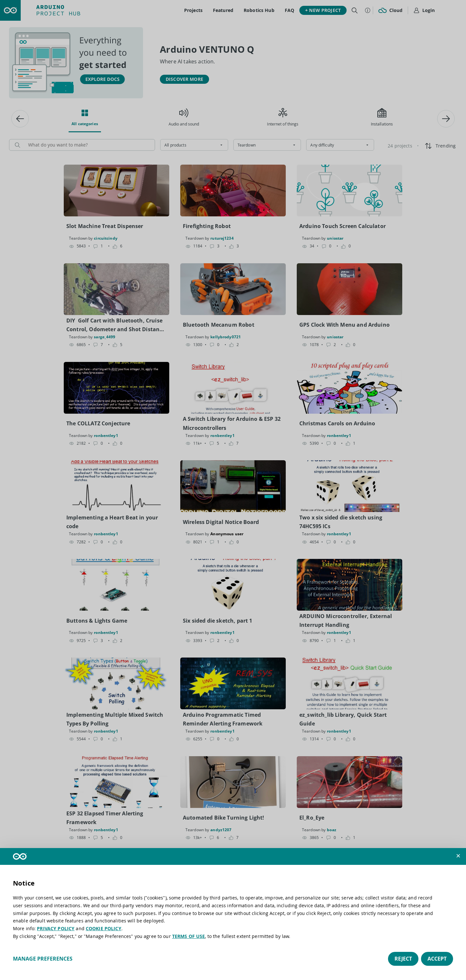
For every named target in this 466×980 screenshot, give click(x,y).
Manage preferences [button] (43, 959)
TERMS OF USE (189, 936)
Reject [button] (403, 959)
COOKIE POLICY (104, 928)
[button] (458, 856)
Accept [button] (437, 959)
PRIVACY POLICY (56, 928)
